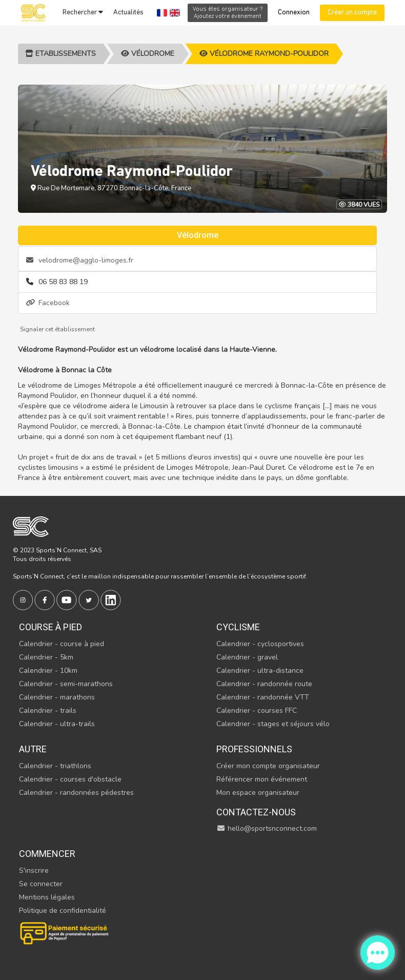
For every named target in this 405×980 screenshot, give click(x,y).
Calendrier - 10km (48, 671)
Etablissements (60, 54)
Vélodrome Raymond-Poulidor (264, 54)
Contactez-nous (256, 812)
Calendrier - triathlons (55, 766)
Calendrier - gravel (247, 657)
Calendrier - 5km (46, 657)
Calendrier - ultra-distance (260, 671)
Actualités (128, 13)
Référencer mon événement (262, 779)
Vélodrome (148, 54)
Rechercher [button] (83, 12)
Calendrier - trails (48, 711)
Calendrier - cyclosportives (260, 644)
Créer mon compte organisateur (268, 766)
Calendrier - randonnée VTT (263, 697)
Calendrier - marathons (57, 697)
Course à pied (50, 627)
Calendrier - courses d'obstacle (70, 779)
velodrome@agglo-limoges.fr (80, 260)
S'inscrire (34, 871)
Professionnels (254, 749)
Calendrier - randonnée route (264, 684)
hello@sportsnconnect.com (267, 828)
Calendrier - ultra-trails (57, 724)
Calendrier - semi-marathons (66, 684)
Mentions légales (47, 897)
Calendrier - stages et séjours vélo (273, 724)
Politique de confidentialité (63, 911)
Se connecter (41, 884)
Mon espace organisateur (258, 793)
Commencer (47, 854)
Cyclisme (238, 627)
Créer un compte (352, 13)
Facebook (48, 303)
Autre (33, 749)
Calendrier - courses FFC (257, 711)
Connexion (294, 13)
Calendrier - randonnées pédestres (76, 793)
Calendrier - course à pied (62, 644)
